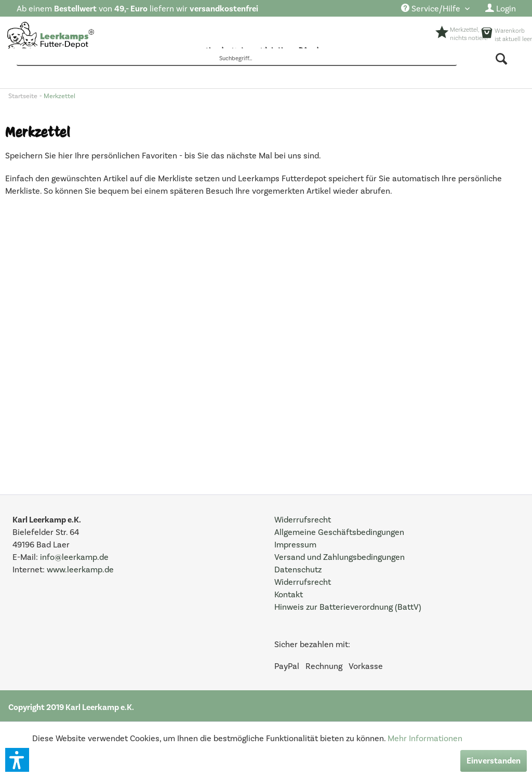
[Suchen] (502, 59)
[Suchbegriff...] (237, 59)
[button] (17, 760)
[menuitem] (435, 9)
